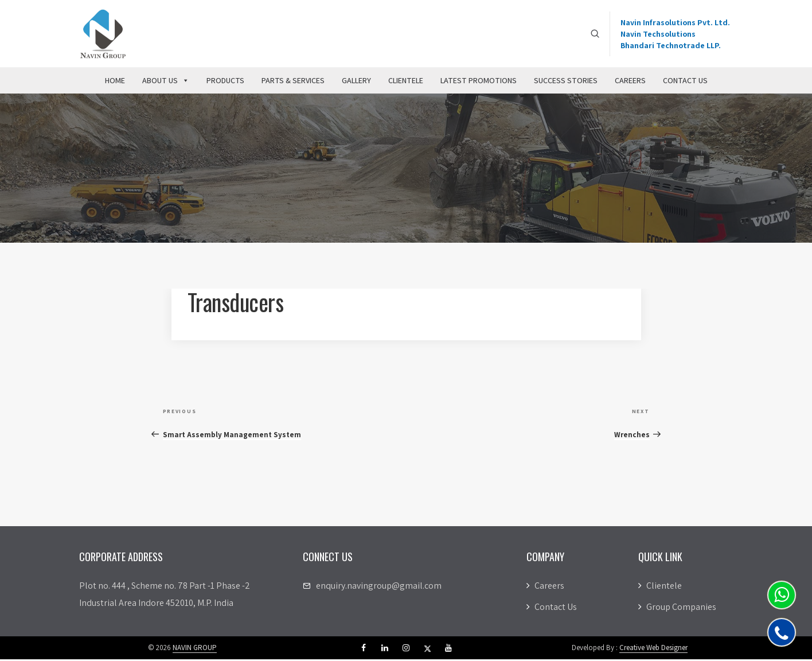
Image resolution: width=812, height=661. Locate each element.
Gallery (356, 82)
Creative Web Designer (653, 649)
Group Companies (677, 608)
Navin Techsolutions (658, 34)
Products (225, 82)
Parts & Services (293, 82)
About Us (166, 82)
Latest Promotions (479, 82)
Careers (630, 82)
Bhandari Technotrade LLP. (671, 46)
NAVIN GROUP (195, 649)
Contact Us (685, 82)
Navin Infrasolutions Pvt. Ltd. (675, 23)
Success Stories (566, 82)
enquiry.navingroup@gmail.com (379, 587)
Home (115, 82)
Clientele (406, 82)
